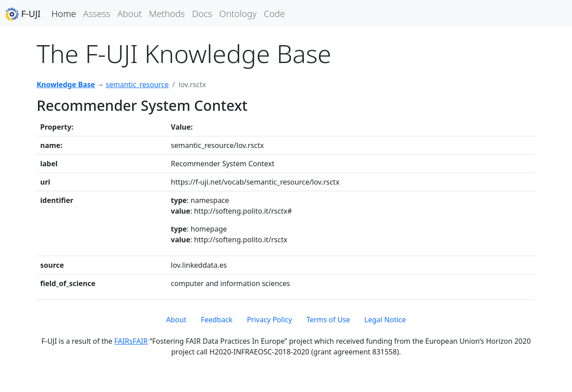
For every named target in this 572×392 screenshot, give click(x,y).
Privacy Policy (269, 320)
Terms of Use (328, 320)
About (130, 14)
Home (64, 14)
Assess (97, 14)
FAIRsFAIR (131, 341)
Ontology (238, 14)
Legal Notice (385, 320)
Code (274, 14)
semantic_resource (137, 84)
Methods (167, 14)
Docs (202, 14)
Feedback (217, 320)
